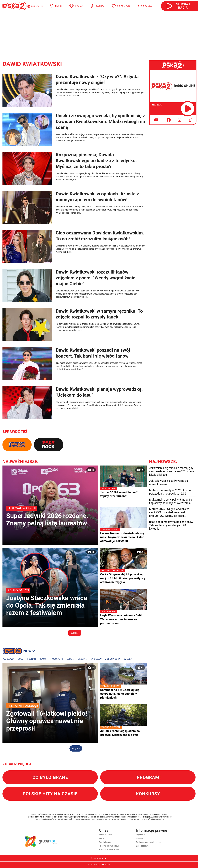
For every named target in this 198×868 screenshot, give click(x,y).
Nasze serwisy (99, 858)
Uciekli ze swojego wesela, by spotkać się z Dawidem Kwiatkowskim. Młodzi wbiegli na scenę (100, 121)
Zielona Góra (113, 659)
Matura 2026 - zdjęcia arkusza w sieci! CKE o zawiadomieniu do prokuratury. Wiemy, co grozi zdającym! (169, 512)
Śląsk (43, 659)
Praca (101, 839)
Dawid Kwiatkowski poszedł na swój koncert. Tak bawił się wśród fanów (93, 353)
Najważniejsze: (20, 462)
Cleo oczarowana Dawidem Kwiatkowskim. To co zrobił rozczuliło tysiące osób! (100, 236)
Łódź (21, 659)
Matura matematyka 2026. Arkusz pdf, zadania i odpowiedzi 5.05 (170, 492)
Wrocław (96, 659)
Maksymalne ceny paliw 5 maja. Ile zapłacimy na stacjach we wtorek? (171, 501)
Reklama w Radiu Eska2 (109, 850)
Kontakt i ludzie (105, 835)
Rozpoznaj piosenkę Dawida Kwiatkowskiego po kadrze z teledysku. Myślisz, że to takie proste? (96, 161)
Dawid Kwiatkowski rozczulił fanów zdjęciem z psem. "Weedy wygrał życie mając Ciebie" (96, 278)
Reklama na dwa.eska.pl (109, 846)
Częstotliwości (105, 842)
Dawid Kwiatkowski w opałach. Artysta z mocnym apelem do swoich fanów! (97, 197)
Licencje (139, 839)
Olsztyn (82, 659)
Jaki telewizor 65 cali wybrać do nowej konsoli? (169, 482)
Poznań (31, 659)
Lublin (70, 659)
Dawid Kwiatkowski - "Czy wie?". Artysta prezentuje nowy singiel (97, 79)
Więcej (75, 633)
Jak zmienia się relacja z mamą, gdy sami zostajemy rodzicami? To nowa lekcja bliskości (171, 471)
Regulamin (141, 835)
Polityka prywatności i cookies (149, 842)
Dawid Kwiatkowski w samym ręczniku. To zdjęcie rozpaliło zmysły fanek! (99, 314)
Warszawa (8, 659)
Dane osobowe (142, 846)
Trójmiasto (56, 659)
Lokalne (19, 651)
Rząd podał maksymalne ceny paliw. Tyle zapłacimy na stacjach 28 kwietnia (171, 525)
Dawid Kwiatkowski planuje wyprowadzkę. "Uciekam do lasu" (99, 392)
